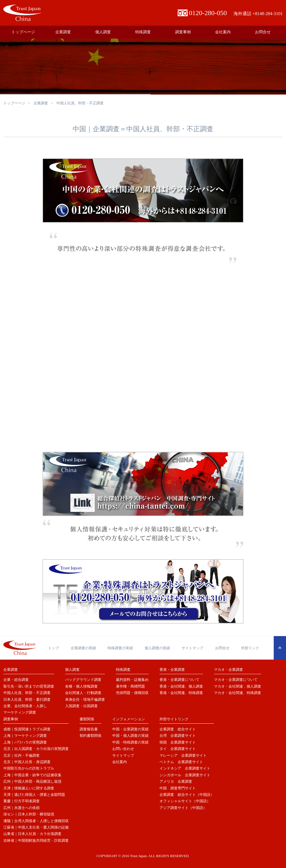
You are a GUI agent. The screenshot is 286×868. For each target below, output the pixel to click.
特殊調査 (143, 32)
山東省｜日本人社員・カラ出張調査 (32, 834)
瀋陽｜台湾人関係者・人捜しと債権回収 (36, 821)
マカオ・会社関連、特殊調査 (238, 693)
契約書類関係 (90, 736)
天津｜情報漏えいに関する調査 (29, 788)
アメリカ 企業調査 (176, 781)
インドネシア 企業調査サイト (185, 768)
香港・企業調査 (172, 670)
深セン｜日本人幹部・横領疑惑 (29, 814)
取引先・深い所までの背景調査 (29, 686)
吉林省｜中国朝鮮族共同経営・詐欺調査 (36, 840)
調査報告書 (89, 729)
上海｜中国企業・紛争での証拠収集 (32, 775)
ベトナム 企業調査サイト (181, 762)
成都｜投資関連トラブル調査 (27, 729)
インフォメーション (129, 719)
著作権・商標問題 (130, 686)
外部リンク (250, 648)
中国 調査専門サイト (178, 788)
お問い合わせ (123, 749)
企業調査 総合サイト (178, 729)
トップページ (23, 32)
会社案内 (223, 32)
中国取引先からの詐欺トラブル (29, 768)
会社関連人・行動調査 (83, 693)
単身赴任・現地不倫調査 (85, 699)
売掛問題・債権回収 (132, 693)
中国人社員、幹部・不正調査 (27, 693)
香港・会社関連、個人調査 (181, 686)
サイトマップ (192, 648)
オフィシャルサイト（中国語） (185, 801)
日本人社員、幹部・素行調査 (27, 699)
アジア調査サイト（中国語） (183, 808)
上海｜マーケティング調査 (25, 736)
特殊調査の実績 (120, 648)
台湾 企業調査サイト (178, 736)
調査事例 (183, 32)
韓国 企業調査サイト (178, 742)
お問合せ (263, 32)
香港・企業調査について (179, 680)
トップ (53, 648)
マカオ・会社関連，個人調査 (238, 686)
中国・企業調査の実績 (130, 729)
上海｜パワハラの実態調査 (25, 742)
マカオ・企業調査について (236, 680)
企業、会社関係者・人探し (25, 706)
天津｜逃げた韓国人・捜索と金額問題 (34, 795)
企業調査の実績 (83, 648)
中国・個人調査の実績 (130, 736)
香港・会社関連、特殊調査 (181, 693)
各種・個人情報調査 (81, 686)
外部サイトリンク (174, 719)
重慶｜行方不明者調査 (22, 801)
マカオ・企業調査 (228, 670)
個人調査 (103, 32)
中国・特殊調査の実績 (130, 742)
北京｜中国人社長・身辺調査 (27, 762)
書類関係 (87, 719)
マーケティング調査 (20, 712)
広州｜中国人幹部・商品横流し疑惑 (32, 781)
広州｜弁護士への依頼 (22, 808)
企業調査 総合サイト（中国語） (187, 795)
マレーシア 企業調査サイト (183, 755)
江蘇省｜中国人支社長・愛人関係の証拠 (36, 827)
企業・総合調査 (16, 680)
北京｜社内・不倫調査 (22, 755)
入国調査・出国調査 (81, 706)
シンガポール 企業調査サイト (185, 775)
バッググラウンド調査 (83, 680)
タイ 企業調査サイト (178, 749)
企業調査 (63, 32)
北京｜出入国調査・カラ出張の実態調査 (36, 749)
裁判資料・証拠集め (132, 680)
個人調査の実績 (157, 648)
